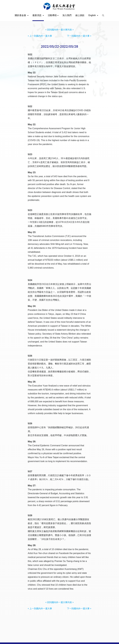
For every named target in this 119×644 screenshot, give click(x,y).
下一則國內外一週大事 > (79, 36)
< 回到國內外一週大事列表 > (60, 30)
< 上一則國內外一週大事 (40, 36)
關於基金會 (21, 15)
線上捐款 (80, 15)
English (92, 15)
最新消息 (37, 15)
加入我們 (67, 15)
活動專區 (52, 15)
